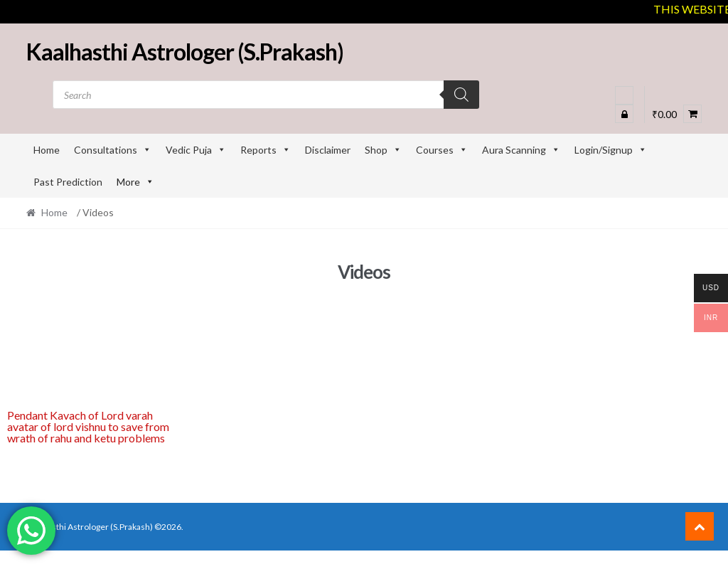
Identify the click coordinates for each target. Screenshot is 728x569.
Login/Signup (611, 150)
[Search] (461, 95)
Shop (383, 150)
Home (47, 150)
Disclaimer (328, 150)
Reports (266, 150)
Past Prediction (68, 182)
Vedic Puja (196, 150)
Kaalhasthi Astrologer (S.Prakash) (185, 52)
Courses (442, 150)
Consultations (113, 150)
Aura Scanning (521, 150)
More (135, 182)
